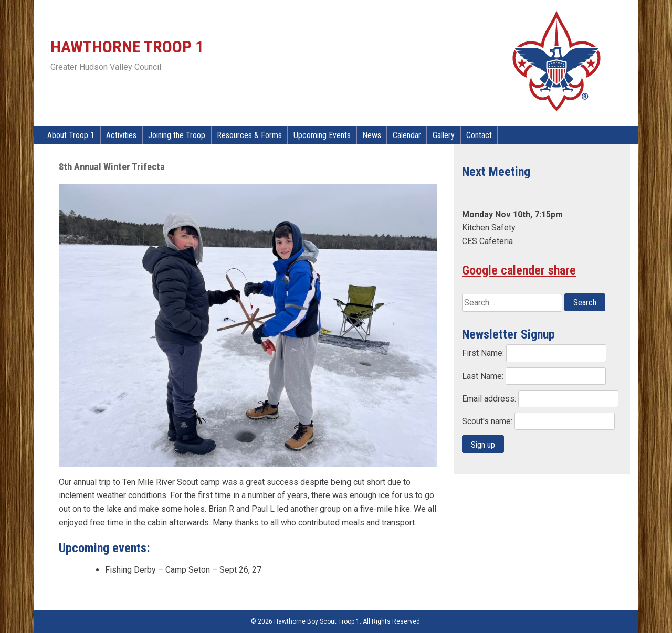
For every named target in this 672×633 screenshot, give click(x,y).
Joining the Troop (177, 135)
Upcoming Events (322, 135)
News (372, 135)
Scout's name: (488, 421)
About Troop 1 (71, 135)
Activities (121, 135)
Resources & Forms (249, 135)
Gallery (444, 135)
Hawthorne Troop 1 (127, 47)
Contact (479, 135)
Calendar (407, 135)
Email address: (490, 399)
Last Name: (484, 376)
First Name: (484, 353)
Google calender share (519, 270)
